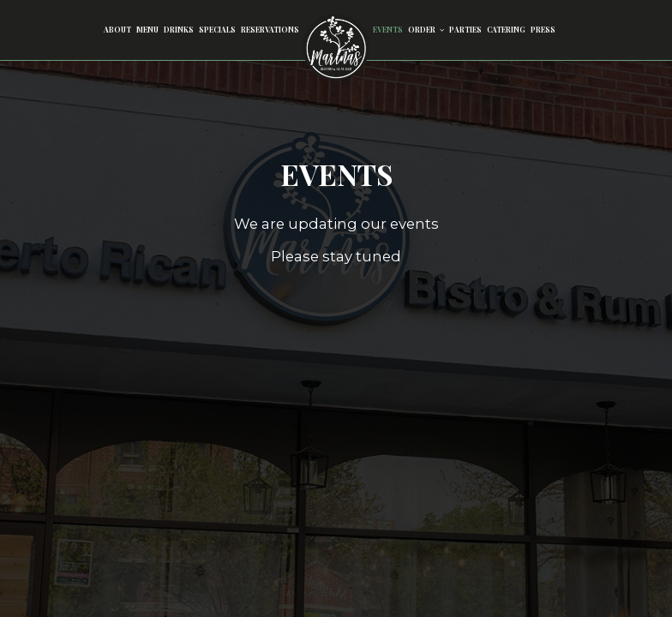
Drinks (179, 30)
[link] (336, 47)
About (117, 30)
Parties (465, 30)
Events (388, 30)
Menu (147, 30)
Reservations (270, 30)
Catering (506, 30)
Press (543, 30)
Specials (217, 30)
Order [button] (426, 30)
